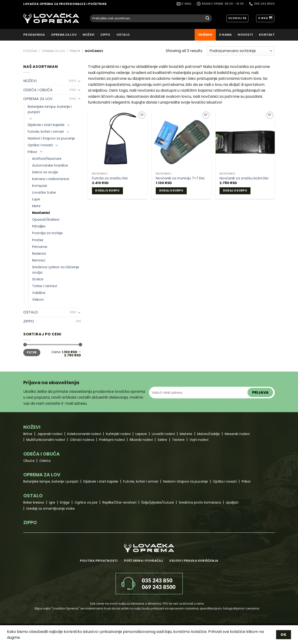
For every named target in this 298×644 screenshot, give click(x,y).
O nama (225, 35)
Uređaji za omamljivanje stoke (51, 508)
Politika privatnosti (99, 561)
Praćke (38, 240)
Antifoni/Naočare (47, 159)
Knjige (65, 502)
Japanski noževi (50, 434)
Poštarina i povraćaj (144, 561)
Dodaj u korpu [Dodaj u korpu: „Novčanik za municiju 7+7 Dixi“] (171, 191)
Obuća (29, 461)
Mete (36, 206)
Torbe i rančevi (45, 286)
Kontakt (267, 35)
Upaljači (232, 502)
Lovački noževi (163, 434)
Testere (178, 440)
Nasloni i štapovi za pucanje (51, 138)
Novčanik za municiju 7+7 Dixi (180, 178)
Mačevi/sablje (208, 434)
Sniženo (205, 35)
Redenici (39, 254)
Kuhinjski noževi (118, 434)
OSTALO (123, 35)
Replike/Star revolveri (119, 502)
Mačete (186, 434)
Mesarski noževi (237, 434)
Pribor (75, 51)
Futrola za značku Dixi (110, 178)
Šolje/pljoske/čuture (158, 502)
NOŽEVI (89, 35)
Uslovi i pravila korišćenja (194, 561)
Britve (28, 434)
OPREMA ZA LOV (64, 35)
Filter (32, 352)
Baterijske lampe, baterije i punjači (50, 109)
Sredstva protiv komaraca (200, 502)
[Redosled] (241, 51)
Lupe (36, 199)
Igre (52, 502)
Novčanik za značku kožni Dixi (244, 178)
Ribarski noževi (141, 440)
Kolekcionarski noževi (84, 434)
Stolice (38, 279)
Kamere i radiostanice (51, 179)
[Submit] (207, 18)
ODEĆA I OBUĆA (38, 90)
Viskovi (38, 299)
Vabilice (39, 293)
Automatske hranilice (50, 165)
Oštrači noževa (82, 440)
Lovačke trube (44, 192)
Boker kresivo (34, 502)
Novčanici (41, 213)
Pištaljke (39, 226)
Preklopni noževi (112, 440)
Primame (40, 247)
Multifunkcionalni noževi (46, 440)
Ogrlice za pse (86, 502)
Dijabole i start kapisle (46, 125)
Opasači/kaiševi (46, 219)
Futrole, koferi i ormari (46, 132)
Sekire (162, 440)
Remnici (39, 260)
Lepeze (141, 434)
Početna (30, 51)
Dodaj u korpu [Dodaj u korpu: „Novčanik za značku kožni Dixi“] (235, 191)
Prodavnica (34, 35)
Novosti (245, 35)
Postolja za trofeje (47, 233)
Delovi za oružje (45, 172)
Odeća (45, 461)
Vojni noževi (199, 440)
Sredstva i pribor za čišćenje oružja (56, 270)
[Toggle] (79, 81)
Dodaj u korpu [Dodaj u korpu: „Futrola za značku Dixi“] (107, 191)
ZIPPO (105, 35)
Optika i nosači (40, 145)
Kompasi (40, 186)
